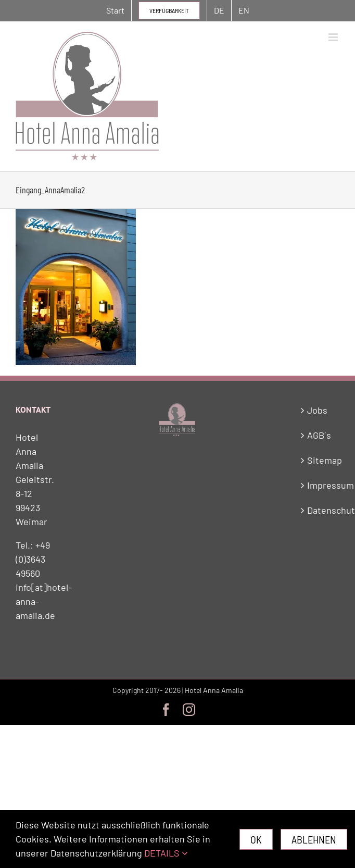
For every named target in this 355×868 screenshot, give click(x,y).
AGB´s (319, 435)
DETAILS (166, 853)
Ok (256, 839)
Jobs (317, 410)
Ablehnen (314, 839)
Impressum (321, 485)
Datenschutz (321, 510)
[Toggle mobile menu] (334, 37)
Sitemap (321, 460)
